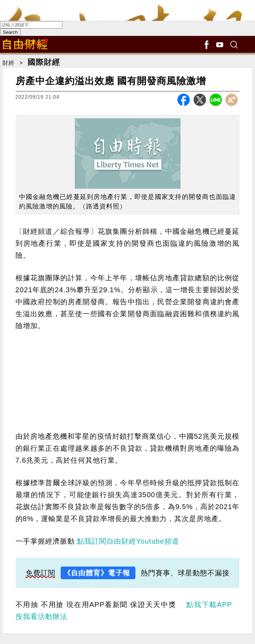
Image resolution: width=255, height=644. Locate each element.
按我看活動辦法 (41, 617)
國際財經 (44, 62)
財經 (8, 63)
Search (10, 32)
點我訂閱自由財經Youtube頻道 (128, 541)
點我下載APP (209, 605)
